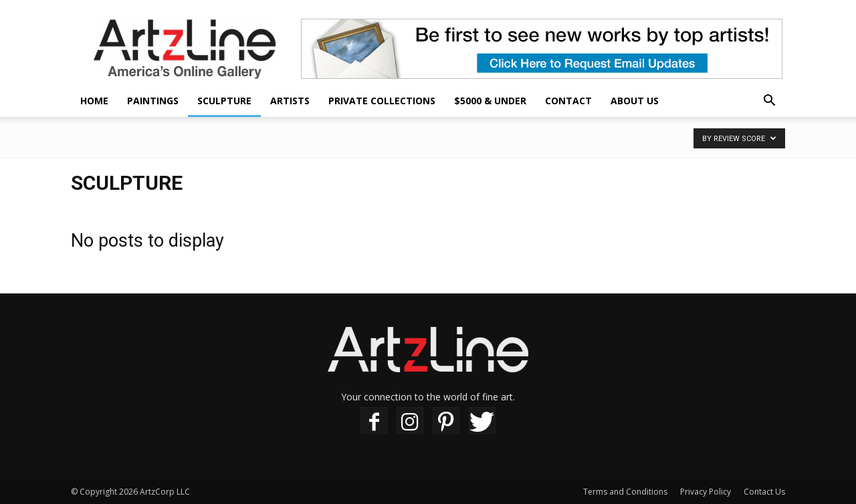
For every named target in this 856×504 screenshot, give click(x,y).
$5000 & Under (490, 101)
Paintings (153, 101)
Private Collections (382, 101)
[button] (769, 102)
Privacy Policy (706, 492)
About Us (635, 101)
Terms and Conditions (625, 492)
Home (94, 101)
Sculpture (224, 101)
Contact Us (764, 492)
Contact (568, 101)
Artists (290, 101)
